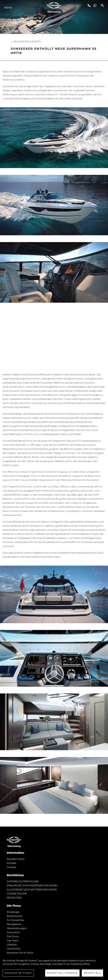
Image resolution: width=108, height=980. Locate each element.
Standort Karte (16, 859)
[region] (54, 968)
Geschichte (13, 949)
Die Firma (13, 936)
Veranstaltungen (17, 928)
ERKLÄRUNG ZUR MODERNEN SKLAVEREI (32, 885)
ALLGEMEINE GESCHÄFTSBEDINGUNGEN (32, 890)
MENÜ (8, 8)
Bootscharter (15, 916)
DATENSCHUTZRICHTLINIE (23, 881)
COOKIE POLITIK (17, 894)
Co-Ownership (15, 920)
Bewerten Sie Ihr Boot (20, 953)
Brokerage (13, 912)
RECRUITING (14, 898)
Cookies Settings (18, 973)
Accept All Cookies (62, 973)
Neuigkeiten (14, 924)
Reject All (92, 973)
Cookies (11, 867)
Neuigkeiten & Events (26, 41)
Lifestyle (12, 945)
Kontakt (12, 863)
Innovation (13, 932)
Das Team (13, 940)
